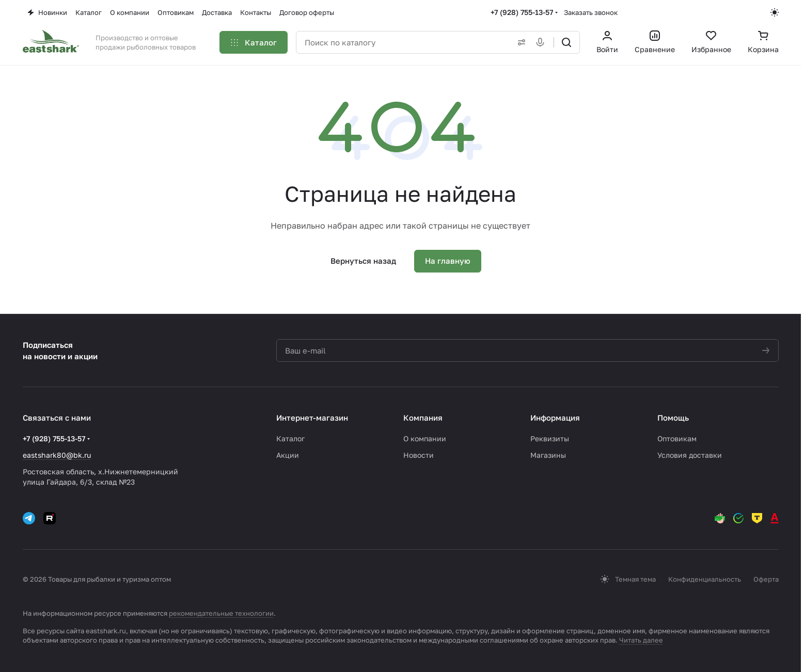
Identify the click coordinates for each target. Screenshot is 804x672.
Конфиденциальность (705, 579)
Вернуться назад (363, 261)
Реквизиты (550, 438)
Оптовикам (677, 438)
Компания (423, 418)
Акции (288, 455)
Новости (419, 455)
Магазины (548, 455)
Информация (555, 418)
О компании (425, 438)
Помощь (673, 418)
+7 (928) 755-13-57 (522, 12)
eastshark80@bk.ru (57, 455)
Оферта (766, 579)
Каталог (290, 438)
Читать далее (641, 640)
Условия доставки (690, 455)
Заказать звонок (591, 12)
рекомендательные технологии (221, 613)
